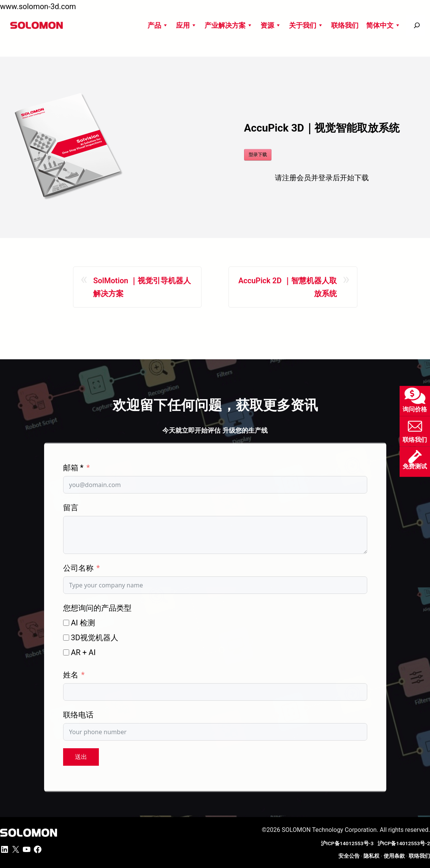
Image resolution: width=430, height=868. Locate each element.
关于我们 (306, 25)
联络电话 (78, 715)
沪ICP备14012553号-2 (404, 843)
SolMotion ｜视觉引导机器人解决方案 (142, 287)
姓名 (71, 675)
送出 (81, 757)
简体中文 (383, 25)
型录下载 (258, 155)
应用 (186, 25)
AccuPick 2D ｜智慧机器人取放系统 (288, 287)
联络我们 (345, 25)
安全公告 (349, 856)
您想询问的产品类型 (97, 608)
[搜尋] (417, 25)
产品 (158, 25)
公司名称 (78, 568)
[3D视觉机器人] (66, 638)
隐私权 (371, 856)
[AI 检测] (66, 623)
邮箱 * (73, 468)
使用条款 (394, 856)
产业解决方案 (229, 25)
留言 (71, 508)
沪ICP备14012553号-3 (348, 843)
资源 (271, 25)
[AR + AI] (66, 652)
